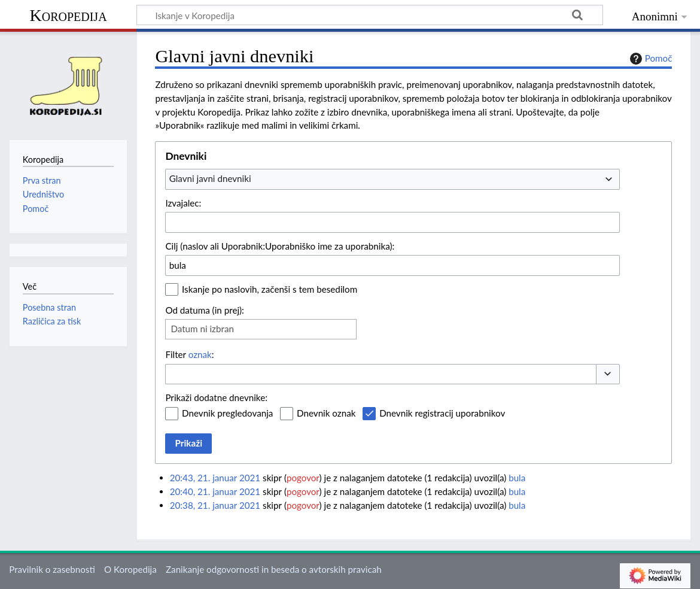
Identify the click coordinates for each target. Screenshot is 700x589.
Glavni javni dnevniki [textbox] (210, 178)
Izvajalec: (183, 203)
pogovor (303, 478)
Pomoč (650, 59)
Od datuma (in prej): (205, 310)
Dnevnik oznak (326, 413)
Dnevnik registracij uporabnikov (442, 413)
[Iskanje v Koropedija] (370, 15)
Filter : (189, 354)
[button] (608, 374)
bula (517, 478)
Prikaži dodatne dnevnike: (216, 397)
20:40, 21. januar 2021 (215, 491)
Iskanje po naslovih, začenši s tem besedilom (270, 289)
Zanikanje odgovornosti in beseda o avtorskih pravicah (274, 569)
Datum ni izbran (202, 329)
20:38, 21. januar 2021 (215, 505)
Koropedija (68, 15)
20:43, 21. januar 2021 (215, 478)
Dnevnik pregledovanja (227, 413)
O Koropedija (130, 569)
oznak (200, 354)
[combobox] (392, 179)
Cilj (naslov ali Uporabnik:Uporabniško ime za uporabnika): (280, 246)
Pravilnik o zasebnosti (52, 569)
